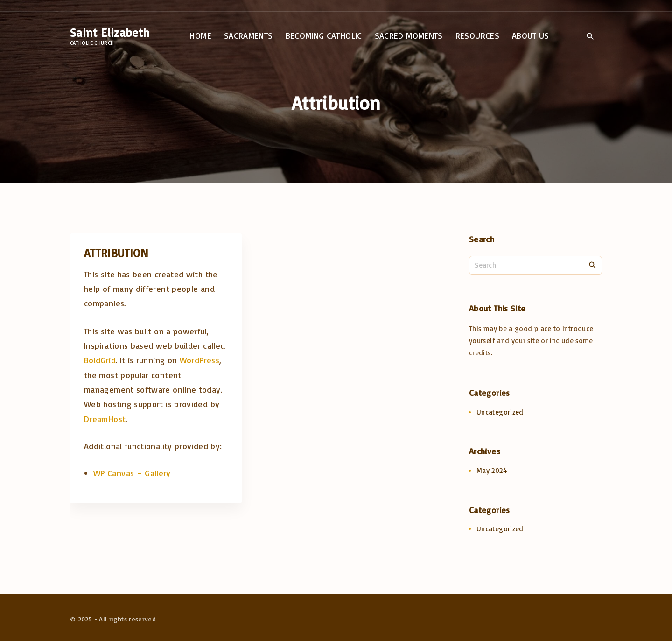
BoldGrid (100, 360)
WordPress (199, 360)
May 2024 (492, 470)
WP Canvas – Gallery (132, 473)
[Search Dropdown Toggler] (590, 36)
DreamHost (105, 419)
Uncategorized (500, 412)
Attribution (116, 253)
